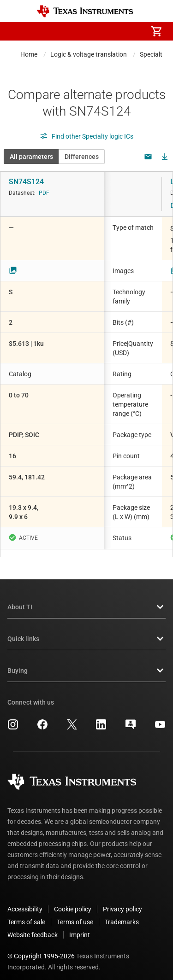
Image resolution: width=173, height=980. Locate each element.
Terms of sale (26, 915)
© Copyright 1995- (41, 949)
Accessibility (25, 902)
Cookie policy (73, 902)
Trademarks (122, 915)
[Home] (85, 11)
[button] (17, 31)
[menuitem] (79, 31)
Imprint (80, 927)
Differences (82, 157)
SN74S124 (26, 182)
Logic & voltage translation (89, 54)
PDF (44, 193)
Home (29, 54)
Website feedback (33, 927)
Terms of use (75, 915)
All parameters (31, 157)
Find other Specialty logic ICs (86, 136)
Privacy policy (122, 902)
